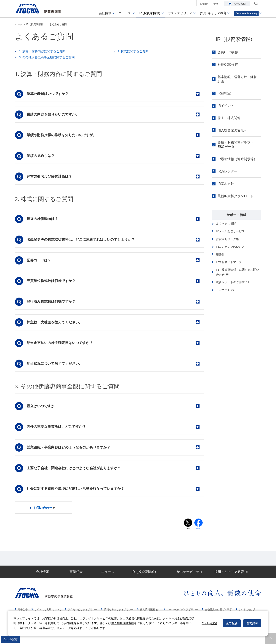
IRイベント (226, 106)
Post (188, 535)
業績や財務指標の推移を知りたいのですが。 (62, 136)
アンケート (225, 290)
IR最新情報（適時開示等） (237, 159)
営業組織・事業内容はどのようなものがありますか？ (69, 453)
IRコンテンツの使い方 (230, 247)
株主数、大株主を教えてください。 (55, 326)
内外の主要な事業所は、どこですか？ (57, 432)
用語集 (220, 254)
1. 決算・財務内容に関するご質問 (42, 51)
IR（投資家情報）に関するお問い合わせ (237, 272)
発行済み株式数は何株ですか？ (52, 305)
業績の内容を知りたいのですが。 (53, 115)
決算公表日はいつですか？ (48, 94)
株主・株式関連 (229, 118)
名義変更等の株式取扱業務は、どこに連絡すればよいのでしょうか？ (81, 242)
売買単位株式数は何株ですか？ (52, 284)
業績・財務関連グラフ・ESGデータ (236, 145)
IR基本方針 (226, 184)
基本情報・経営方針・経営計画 (237, 79)
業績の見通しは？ (41, 157)
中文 (216, 4)
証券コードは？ (39, 263)
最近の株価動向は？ (43, 221)
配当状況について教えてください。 (55, 368)
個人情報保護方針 (123, 623)
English (204, 4)
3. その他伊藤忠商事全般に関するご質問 (47, 57)
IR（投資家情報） (235, 39)
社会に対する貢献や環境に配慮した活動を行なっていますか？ (76, 495)
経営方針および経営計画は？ (50, 178)
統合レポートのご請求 (232, 282)
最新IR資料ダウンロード (236, 196)
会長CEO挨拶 (228, 52)
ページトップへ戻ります (270, 638)
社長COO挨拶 (228, 65)
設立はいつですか (41, 411)
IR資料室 (224, 93)
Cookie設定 (10, 639)
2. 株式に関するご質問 (133, 51)
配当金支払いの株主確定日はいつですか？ (60, 347)
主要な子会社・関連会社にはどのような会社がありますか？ (74, 474)
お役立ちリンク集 (227, 239)
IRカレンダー (227, 171)
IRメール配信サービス (230, 231)
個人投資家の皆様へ (232, 130)
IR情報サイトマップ (229, 262)
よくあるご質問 (226, 224)
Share (199, 535)
